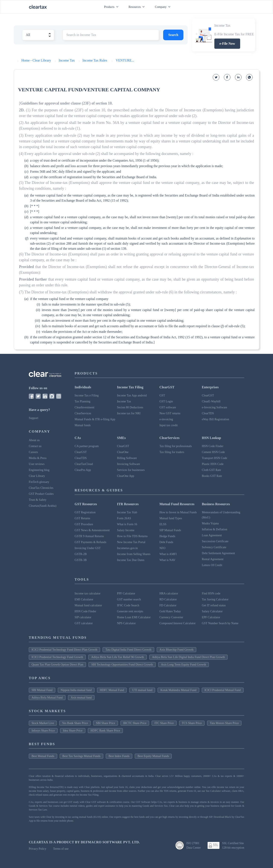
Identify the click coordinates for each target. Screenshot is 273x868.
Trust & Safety (38, 500)
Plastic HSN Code (213, 464)
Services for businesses (131, 470)
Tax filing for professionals (176, 446)
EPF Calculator (211, 617)
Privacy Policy (38, 849)
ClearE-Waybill (211, 401)
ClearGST (208, 395)
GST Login (166, 401)
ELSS (163, 524)
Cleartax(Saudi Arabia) (43, 506)
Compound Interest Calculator (177, 623)
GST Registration (85, 512)
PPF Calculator (126, 593)
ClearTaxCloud (84, 464)
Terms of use (61, 849)
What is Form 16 (127, 524)
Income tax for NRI (129, 413)
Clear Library (37, 476)
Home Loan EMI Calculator (134, 617)
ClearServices (83, 413)
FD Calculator (168, 605)
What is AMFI (168, 554)
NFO (162, 548)
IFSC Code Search (128, 605)
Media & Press (38, 458)
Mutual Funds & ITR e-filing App (95, 419)
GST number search (129, 599)
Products (112, 7)
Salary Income (126, 530)
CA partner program (87, 446)
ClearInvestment (85, 407)
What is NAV (167, 560)
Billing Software (127, 458)
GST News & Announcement (92, 530)
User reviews (37, 464)
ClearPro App (83, 470)
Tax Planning (83, 401)
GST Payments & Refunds (91, 542)
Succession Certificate (215, 541)
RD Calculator (168, 599)
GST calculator (84, 623)
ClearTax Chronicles (41, 488)
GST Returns (82, 518)
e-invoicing (166, 419)
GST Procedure (84, 524)
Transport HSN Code (214, 458)
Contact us (35, 446)
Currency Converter (171, 617)
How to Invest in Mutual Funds (178, 512)
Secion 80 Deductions (130, 407)
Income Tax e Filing (87, 395)
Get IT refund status (214, 605)
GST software (168, 407)
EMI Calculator (84, 599)
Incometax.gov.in (127, 548)
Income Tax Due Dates (131, 560)
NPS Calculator (126, 623)
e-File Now (227, 44)
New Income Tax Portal (131, 542)
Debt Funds (166, 542)
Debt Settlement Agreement (218, 553)
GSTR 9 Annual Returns (89, 536)
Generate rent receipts (130, 611)
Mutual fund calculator (88, 605)
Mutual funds (83, 425)
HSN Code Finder (213, 446)
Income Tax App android (132, 395)
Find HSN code (211, 593)
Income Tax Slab (127, 512)
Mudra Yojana (210, 523)
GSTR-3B (81, 560)
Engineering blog (39, 470)
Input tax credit (168, 425)
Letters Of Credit (212, 565)
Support (33, 418)
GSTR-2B (81, 554)
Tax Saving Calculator (215, 599)
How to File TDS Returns (132, 536)
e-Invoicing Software (214, 407)
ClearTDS (208, 413)
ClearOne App (126, 476)
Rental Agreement (213, 559)
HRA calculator (169, 593)
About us (34, 440)
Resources (138, 7)
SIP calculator (83, 617)
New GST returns (170, 413)
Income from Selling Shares (134, 554)
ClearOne (123, 452)
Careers (33, 452)
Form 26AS (124, 518)
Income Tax (124, 401)
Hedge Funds (167, 536)
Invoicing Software (129, 464)
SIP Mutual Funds (170, 530)
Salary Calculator (212, 611)
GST (162, 395)
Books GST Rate (212, 476)
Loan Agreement (212, 535)
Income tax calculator (88, 593)
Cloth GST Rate (211, 470)
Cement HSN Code (213, 452)
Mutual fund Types (171, 518)
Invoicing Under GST (88, 548)
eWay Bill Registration (215, 419)
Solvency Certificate (214, 547)
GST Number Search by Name (220, 623)
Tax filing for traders (172, 452)
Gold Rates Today (170, 611)
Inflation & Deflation (214, 529)
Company (163, 7)
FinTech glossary (39, 482)
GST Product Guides (41, 494)
